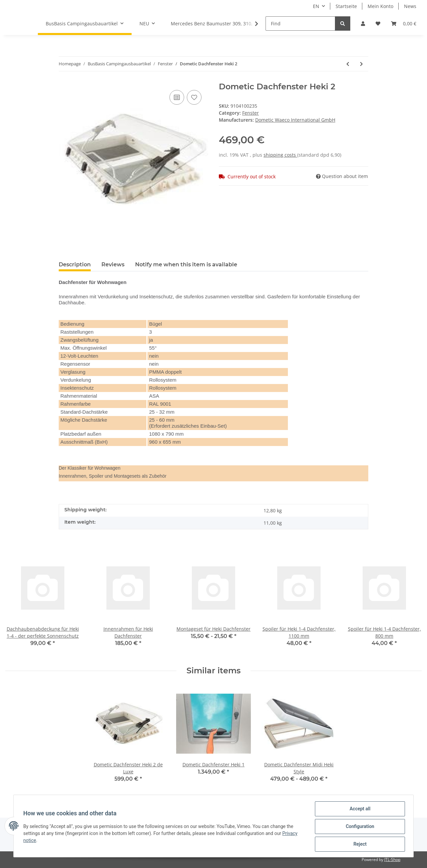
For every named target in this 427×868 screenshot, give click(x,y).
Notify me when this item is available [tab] (186, 264)
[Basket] (404, 23)
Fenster (251, 113)
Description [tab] (75, 264)
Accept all (359, 810)
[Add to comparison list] (177, 97)
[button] (363, 23)
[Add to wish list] (194, 97)
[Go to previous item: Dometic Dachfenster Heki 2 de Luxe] (348, 64)
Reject (359, 844)
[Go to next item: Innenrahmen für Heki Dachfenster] (361, 64)
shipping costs (280, 155)
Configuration (359, 827)
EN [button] (316, 6)
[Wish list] (378, 23)
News (410, 6)
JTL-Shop (392, 859)
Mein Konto (380, 6)
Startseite (346, 6)
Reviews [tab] (113, 264)
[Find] (300, 23)
